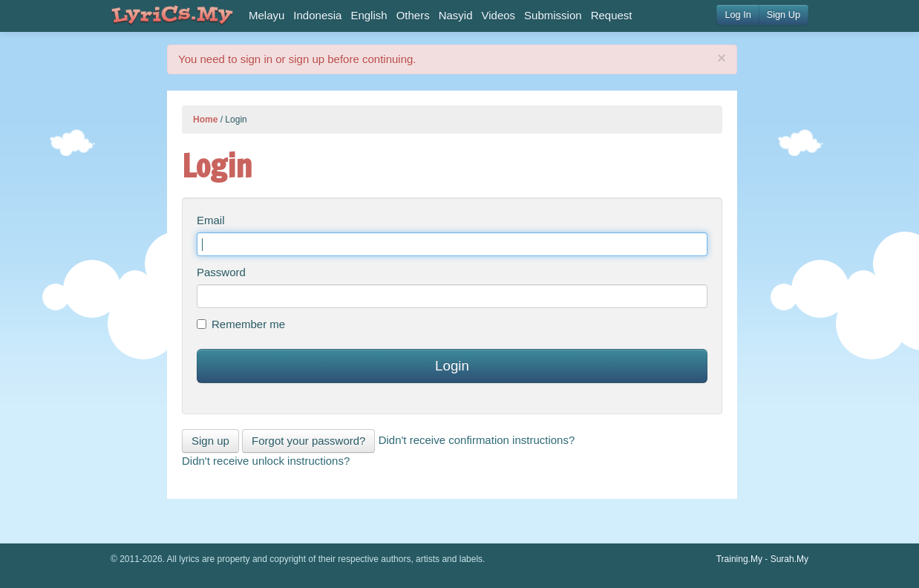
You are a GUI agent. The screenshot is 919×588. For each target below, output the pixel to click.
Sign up (210, 441)
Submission (553, 15)
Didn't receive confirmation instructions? (477, 440)
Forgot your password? (308, 441)
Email (211, 220)
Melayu (266, 15)
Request (612, 15)
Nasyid (456, 15)
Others (413, 15)
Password (221, 272)
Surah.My (789, 559)
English (369, 15)
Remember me (241, 324)
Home (205, 120)
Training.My (739, 559)
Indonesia (317, 15)
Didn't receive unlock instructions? (266, 461)
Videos (499, 15)
